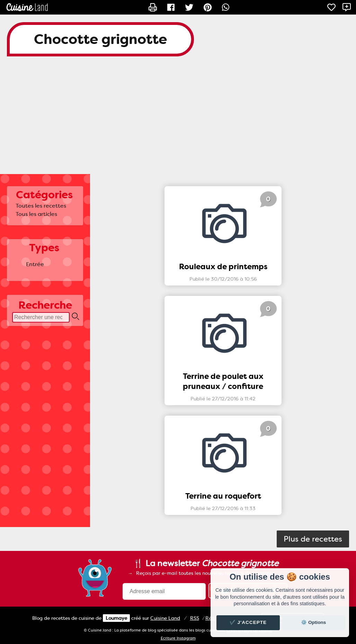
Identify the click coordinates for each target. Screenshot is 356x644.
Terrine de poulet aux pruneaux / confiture (223, 381)
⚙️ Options (313, 622)
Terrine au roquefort (223, 496)
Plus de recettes (313, 539)
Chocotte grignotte (100, 39)
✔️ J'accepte (248, 622)
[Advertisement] (178, 119)
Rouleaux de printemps (223, 267)
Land (165, 618)
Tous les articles (36, 214)
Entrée (35, 264)
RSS (195, 618)
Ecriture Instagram (178, 638)
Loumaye (116, 618)
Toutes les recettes (41, 206)
